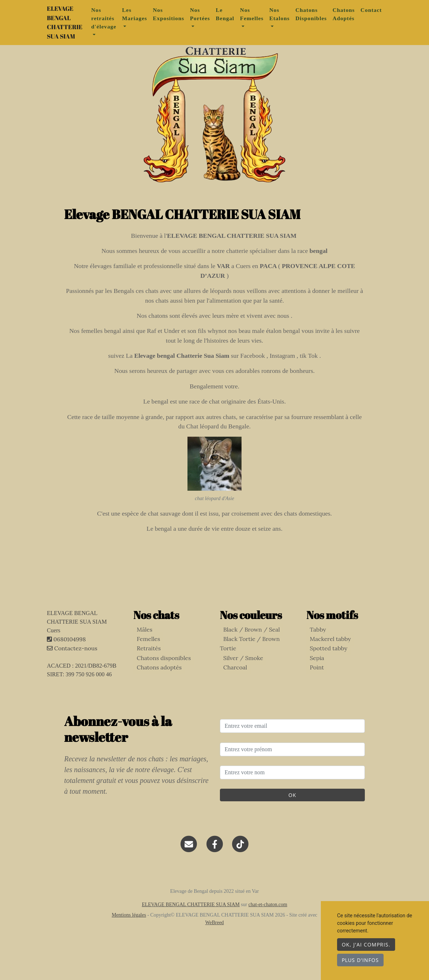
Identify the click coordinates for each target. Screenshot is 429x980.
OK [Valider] (292, 808)
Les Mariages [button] (149, 21)
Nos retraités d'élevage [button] (118, 25)
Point (313, 680)
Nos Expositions (183, 21)
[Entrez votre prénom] (292, 762)
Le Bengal (239, 21)
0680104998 (70, 652)
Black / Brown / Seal (248, 642)
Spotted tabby (325, 661)
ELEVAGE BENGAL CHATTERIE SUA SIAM (72, 29)
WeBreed (214, 936)
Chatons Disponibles (325, 21)
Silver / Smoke (240, 661)
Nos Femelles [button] (266, 21)
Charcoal (232, 671)
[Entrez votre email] (292, 739)
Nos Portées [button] (214, 21)
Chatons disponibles (160, 671)
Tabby (315, 642)
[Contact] (189, 857)
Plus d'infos (360, 960)
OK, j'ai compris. (366, 945)
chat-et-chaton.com (268, 917)
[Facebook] (215, 857)
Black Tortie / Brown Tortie (257, 652)
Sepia (314, 671)
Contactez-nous (72, 661)
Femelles (145, 652)
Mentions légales (129, 928)
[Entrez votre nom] (292, 785)
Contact (385, 16)
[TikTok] (240, 857)
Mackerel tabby (327, 652)
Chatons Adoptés (358, 21)
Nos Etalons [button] (294, 21)
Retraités (145, 661)
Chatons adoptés (156, 680)
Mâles (141, 642)
